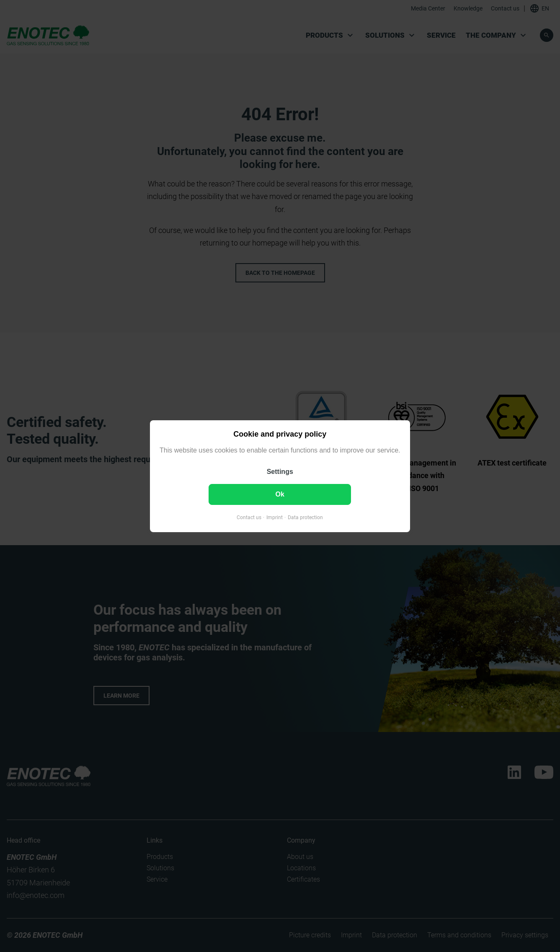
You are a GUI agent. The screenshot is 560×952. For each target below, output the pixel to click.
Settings (280, 471)
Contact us (249, 517)
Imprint (275, 517)
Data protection (305, 517)
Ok (280, 494)
